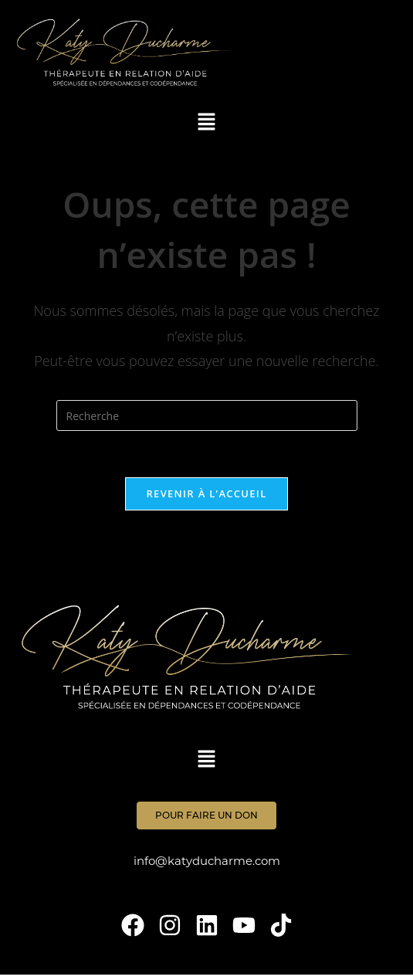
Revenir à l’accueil (206, 493)
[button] (206, 122)
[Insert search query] (207, 415)
